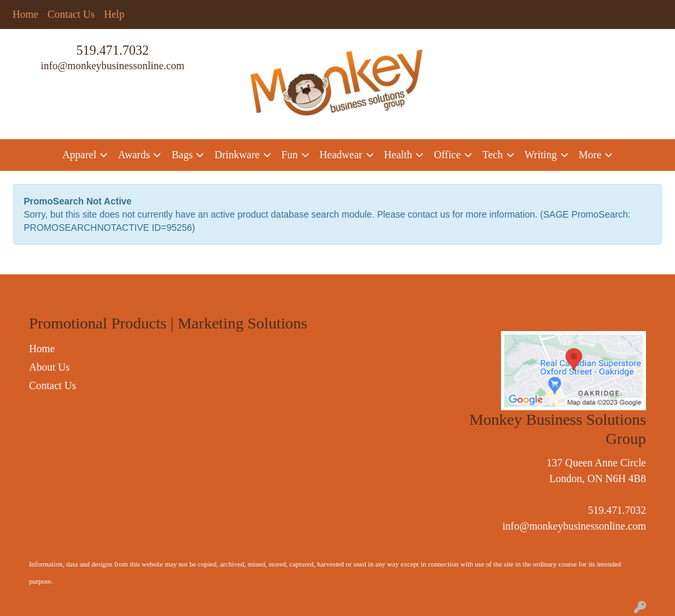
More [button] (590, 155)
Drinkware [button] (237, 155)
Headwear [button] (341, 155)
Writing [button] (541, 155)
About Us (49, 367)
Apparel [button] (80, 155)
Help (114, 14)
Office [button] (447, 155)
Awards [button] (134, 155)
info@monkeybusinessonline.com (113, 66)
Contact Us (71, 14)
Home (25, 14)
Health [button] (398, 155)
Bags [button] (182, 155)
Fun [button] (290, 155)
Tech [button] (493, 155)
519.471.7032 (113, 50)
